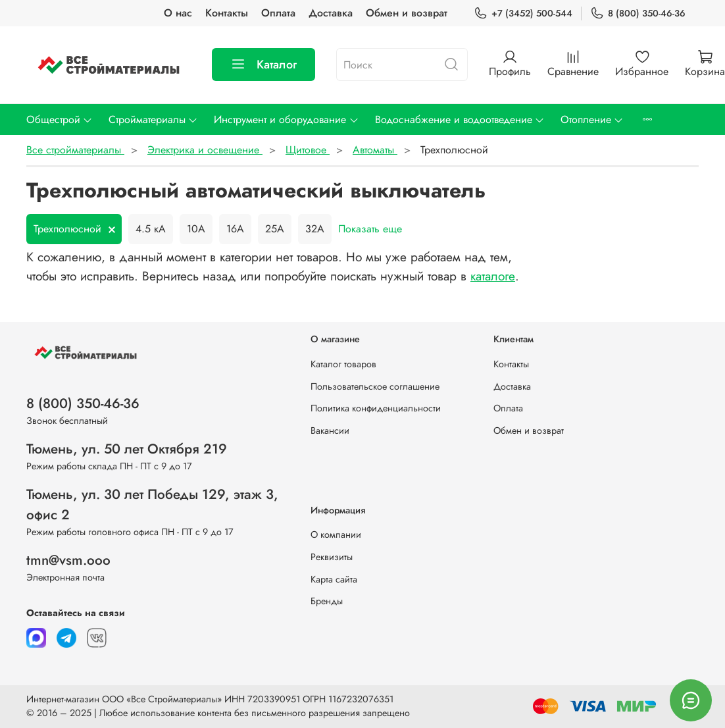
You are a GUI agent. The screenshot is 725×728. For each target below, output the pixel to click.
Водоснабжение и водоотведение (460, 119)
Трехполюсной (67, 229)
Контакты (227, 13)
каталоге (493, 276)
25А (275, 229)
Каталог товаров (343, 364)
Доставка (331, 13)
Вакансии (330, 430)
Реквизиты (332, 557)
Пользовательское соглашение (375, 386)
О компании (336, 534)
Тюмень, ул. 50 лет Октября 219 (127, 449)
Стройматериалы (153, 119)
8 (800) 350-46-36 (638, 13)
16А (235, 229)
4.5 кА (151, 229)
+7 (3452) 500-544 (523, 13)
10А (196, 229)
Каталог (263, 65)
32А (315, 229)
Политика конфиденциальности (376, 408)
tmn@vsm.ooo (68, 560)
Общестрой (60, 119)
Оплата (278, 13)
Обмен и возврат (407, 13)
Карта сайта (334, 579)
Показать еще (370, 229)
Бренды (327, 601)
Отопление (592, 119)
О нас (178, 13)
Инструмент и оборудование (286, 119)
